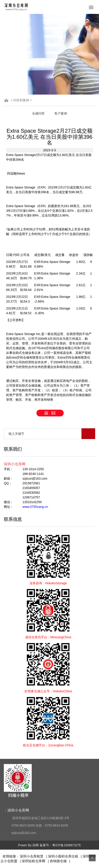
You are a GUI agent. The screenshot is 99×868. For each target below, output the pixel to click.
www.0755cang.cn (35, 507)
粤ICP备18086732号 (67, 845)
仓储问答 (38, 113)
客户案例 (61, 113)
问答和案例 (21, 100)
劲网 (36, 845)
